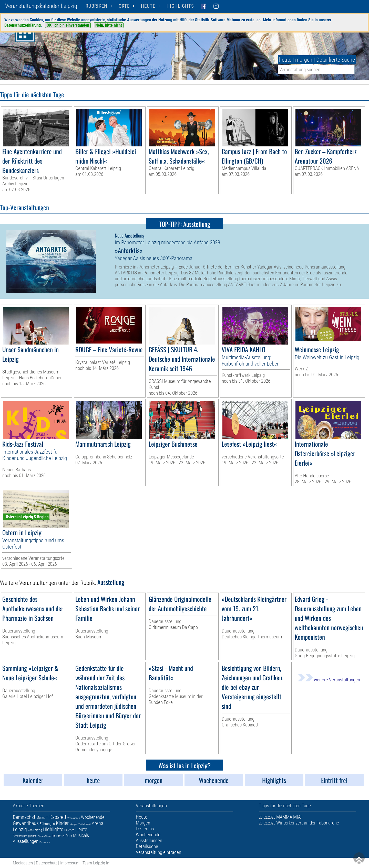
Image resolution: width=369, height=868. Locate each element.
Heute (81, 829)
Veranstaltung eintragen (158, 852)
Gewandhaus (26, 823)
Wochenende (93, 817)
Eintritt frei (58, 836)
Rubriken (96, 6)
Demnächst (24, 817)
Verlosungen (74, 818)
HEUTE (148, 6)
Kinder (62, 823)
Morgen (74, 824)
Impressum (70, 863)
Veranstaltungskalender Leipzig (41, 6)
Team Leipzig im (96, 863)
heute (285, 60)
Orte (124, 6)
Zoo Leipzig (35, 830)
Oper (69, 836)
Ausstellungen (26, 841)
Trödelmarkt (85, 824)
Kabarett (58, 817)
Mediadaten (23, 863)
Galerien (69, 830)
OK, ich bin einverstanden (68, 25)
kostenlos (145, 829)
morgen (304, 60)
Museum (42, 818)
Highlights (180, 6)
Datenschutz (47, 863)
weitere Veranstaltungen (329, 680)
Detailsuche (147, 846)
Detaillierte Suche (336, 60)
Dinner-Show (44, 836)
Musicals (81, 835)
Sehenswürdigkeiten (25, 836)
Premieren (45, 842)
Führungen (47, 824)
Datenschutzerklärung (23, 25)
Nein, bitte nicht (109, 25)
